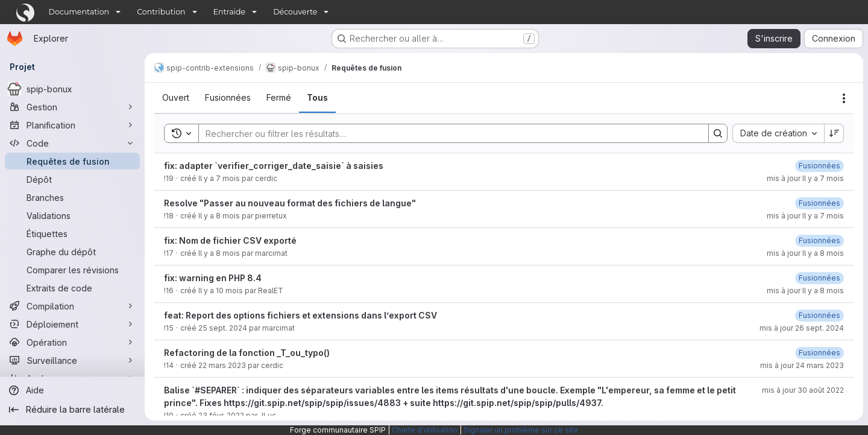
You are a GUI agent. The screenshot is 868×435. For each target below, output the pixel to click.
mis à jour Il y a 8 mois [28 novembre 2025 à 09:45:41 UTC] (805, 253)
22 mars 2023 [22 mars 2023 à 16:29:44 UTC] (222, 365)
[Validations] (72, 215)
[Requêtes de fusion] (72, 161)
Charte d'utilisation (425, 430)
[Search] (448, 133)
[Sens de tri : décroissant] (834, 133)
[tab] (176, 98)
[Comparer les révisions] (72, 270)
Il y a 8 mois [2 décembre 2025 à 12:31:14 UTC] (219, 216)
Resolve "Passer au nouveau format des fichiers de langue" (290, 203)
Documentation (79, 12)
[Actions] (844, 98)
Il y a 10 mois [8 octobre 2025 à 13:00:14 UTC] (221, 291)
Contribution (161, 12)
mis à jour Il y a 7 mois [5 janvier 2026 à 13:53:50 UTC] (805, 216)
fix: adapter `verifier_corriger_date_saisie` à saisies (274, 166)
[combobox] (778, 133)
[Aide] (72, 390)
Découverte (295, 12)
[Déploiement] (72, 324)
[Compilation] (72, 306)
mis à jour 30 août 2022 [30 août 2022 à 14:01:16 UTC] (803, 390)
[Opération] (72, 342)
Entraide (230, 12)
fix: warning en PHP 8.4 (213, 278)
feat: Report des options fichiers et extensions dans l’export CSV (300, 315)
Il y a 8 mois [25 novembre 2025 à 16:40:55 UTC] (219, 253)
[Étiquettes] (72, 233)
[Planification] (72, 125)
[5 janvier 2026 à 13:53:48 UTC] (819, 203)
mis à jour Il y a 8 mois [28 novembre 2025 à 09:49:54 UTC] (805, 291)
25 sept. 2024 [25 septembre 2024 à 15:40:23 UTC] (223, 328)
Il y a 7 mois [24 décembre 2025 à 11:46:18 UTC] (219, 178)
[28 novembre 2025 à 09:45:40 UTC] (819, 240)
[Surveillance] (72, 360)
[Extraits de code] (72, 288)
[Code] (72, 143)
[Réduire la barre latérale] (72, 410)
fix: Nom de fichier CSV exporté (230, 240)
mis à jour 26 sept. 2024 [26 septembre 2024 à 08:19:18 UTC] (802, 328)
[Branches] (72, 197)
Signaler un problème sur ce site (521, 430)
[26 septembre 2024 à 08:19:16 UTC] (819, 315)
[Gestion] (72, 107)
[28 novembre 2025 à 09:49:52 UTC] (819, 278)
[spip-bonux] (72, 89)
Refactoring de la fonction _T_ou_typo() (247, 353)
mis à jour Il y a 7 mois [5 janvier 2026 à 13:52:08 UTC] (805, 178)
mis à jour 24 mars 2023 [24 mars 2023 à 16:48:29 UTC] (802, 365)
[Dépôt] (72, 179)
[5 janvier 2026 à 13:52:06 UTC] (819, 166)
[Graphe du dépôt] (72, 252)
